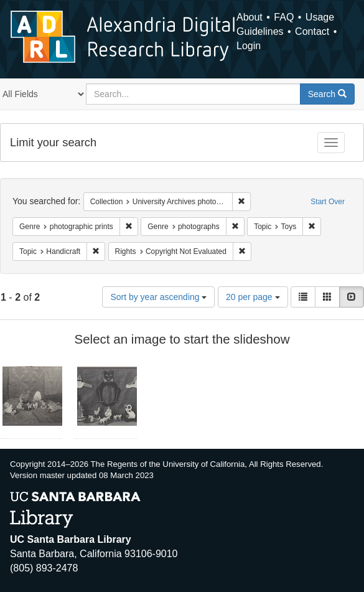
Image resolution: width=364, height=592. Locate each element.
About (250, 17)
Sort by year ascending (158, 297)
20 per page (253, 297)
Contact (312, 31)
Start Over (328, 202)
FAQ (284, 17)
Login (249, 46)
